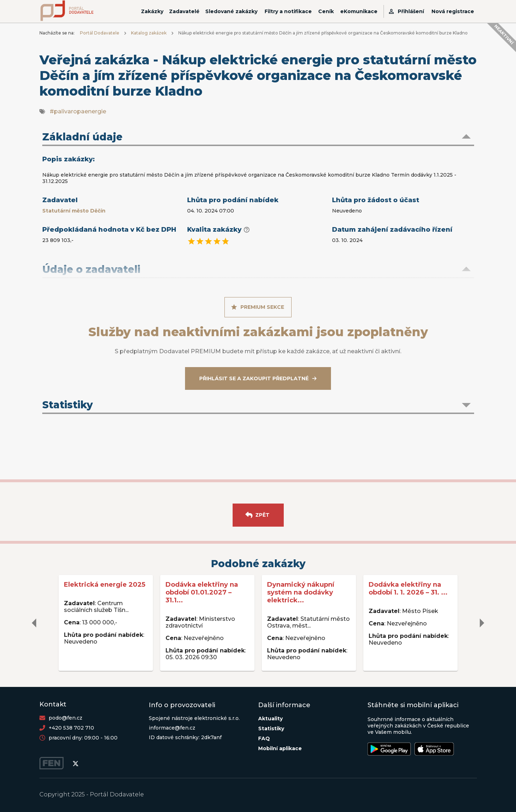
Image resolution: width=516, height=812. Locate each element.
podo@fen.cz (66, 718)
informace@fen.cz (172, 728)
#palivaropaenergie (78, 111)
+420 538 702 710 (71, 728)
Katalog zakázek (149, 33)
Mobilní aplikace (280, 748)
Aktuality (270, 719)
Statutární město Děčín (74, 211)
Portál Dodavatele (100, 33)
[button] (258, 138)
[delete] (34, 623)
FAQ (264, 738)
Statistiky (271, 728)
